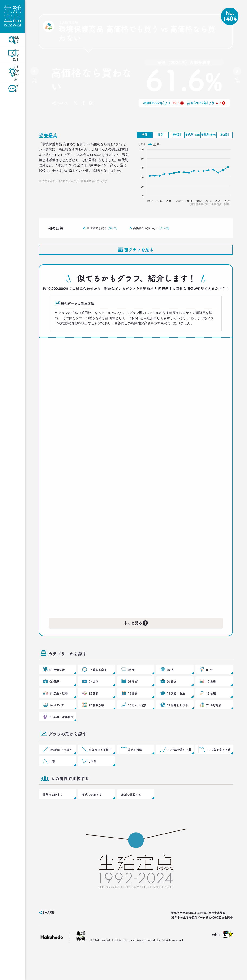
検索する (12, 48)
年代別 (177, 135)
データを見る (12, 69)
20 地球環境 (214, 722)
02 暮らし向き (97, 680)
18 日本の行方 (137, 722)
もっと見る (136, 629)
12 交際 (94, 708)
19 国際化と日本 (177, 722)
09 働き (172, 694)
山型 (53, 786)
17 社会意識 (96, 722)
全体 (145, 135)
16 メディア (56, 722)
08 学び (133, 694)
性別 (160, 135)
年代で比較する (91, 821)
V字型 (93, 786)
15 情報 (211, 708)
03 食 (132, 680)
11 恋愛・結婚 (58, 708)
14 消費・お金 (176, 708)
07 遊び (94, 694)
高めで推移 (135, 772)
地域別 (225, 135)
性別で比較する (52, 821)
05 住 (210, 680)
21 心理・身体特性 (61, 736)
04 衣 (171, 680)
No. (36, 81)
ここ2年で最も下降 (218, 772)
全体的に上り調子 (60, 772)
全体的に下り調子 (100, 772)
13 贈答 (133, 708)
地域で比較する (130, 821)
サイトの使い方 (12, 90)
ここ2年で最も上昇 (179, 772)
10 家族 (211, 694)
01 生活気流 (57, 680)
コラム (12, 111)
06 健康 (54, 694)
